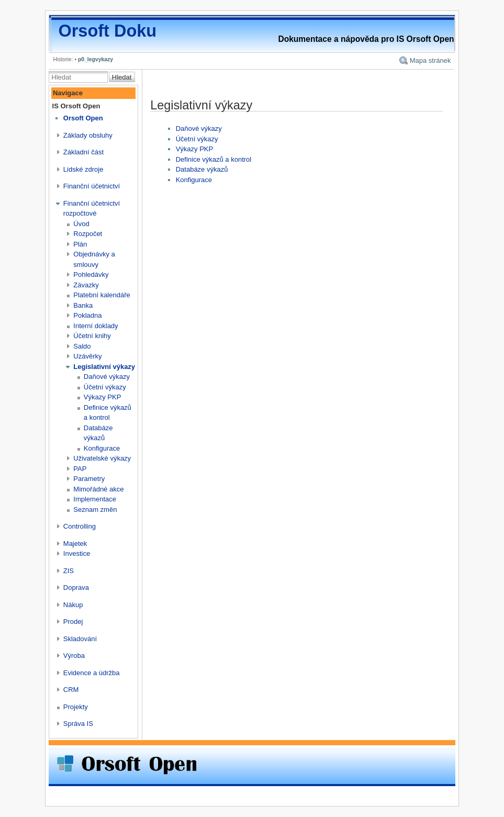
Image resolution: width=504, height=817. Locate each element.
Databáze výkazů (202, 169)
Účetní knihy (92, 336)
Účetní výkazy (105, 387)
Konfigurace (102, 448)
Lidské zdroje (83, 169)
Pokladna (87, 315)
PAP (80, 469)
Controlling (80, 526)
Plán (80, 244)
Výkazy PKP (103, 397)
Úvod (81, 224)
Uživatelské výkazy (102, 458)
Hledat (122, 77)
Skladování (80, 639)
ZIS (69, 571)
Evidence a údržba (92, 673)
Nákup (73, 605)
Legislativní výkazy (104, 367)
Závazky (86, 285)
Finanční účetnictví (92, 186)
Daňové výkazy (107, 377)
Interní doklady (96, 326)
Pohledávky (91, 275)
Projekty (76, 707)
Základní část (83, 152)
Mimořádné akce (98, 489)
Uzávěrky (87, 356)
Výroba (74, 656)
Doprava (76, 587)
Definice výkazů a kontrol (214, 159)
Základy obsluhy (88, 135)
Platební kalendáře (102, 295)
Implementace (95, 499)
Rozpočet (88, 234)
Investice (77, 553)
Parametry (89, 479)
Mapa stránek (430, 60)
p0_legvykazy (96, 59)
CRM (71, 690)
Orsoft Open (83, 118)
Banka (83, 305)
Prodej (73, 622)
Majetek (75, 544)
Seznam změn (95, 510)
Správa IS (78, 724)
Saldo (82, 346)
